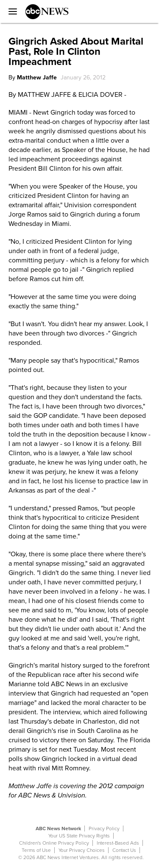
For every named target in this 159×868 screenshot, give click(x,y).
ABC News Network (58, 829)
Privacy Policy (104, 829)
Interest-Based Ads (118, 843)
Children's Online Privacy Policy (54, 843)
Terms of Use (36, 850)
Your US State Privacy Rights (79, 836)
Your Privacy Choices (82, 850)
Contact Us (124, 850)
